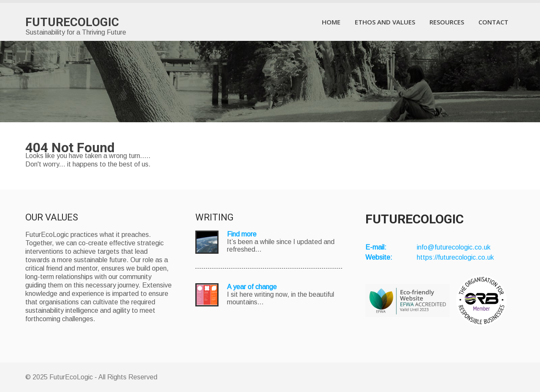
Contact (493, 22)
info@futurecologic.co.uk (454, 247)
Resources (447, 22)
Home (331, 22)
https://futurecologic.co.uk (455, 257)
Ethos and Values (385, 22)
